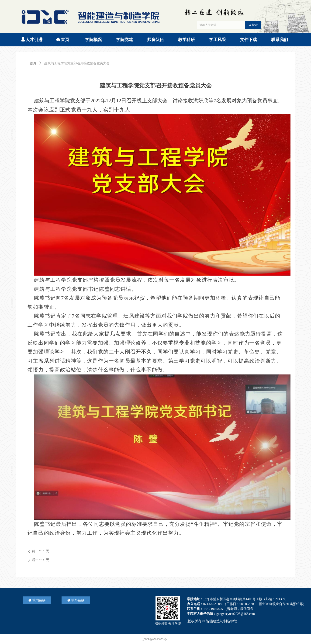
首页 (33, 63)
